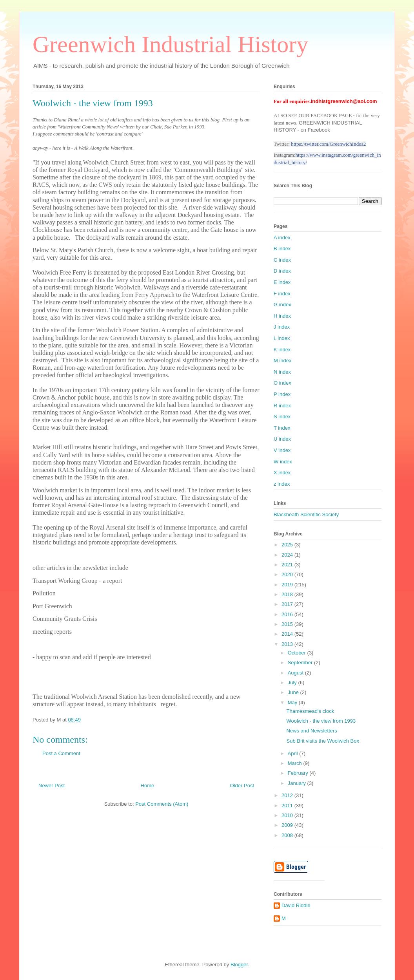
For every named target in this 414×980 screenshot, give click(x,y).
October (298, 653)
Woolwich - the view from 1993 (321, 721)
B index (282, 249)
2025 (288, 545)
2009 (288, 825)
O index (282, 383)
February (299, 773)
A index (282, 238)
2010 (288, 815)
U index (282, 439)
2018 (288, 594)
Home (148, 786)
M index (283, 361)
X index (282, 473)
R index (282, 406)
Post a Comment (61, 753)
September (301, 663)
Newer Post (52, 786)
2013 (288, 644)
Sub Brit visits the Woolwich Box (322, 741)
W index (283, 462)
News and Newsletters (311, 731)
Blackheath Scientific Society (306, 514)
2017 (288, 604)
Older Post (242, 786)
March (296, 763)
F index (282, 294)
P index (282, 394)
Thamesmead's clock (310, 711)
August (296, 673)
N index (282, 372)
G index (282, 305)
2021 (288, 565)
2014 (288, 634)
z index (282, 484)
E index (282, 282)
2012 (288, 795)
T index (282, 428)
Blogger (239, 965)
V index (282, 450)
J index (282, 327)
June (294, 692)
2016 (288, 614)
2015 (288, 624)
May (293, 702)
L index (282, 338)
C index (282, 260)
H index (282, 316)
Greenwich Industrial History (170, 44)
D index (282, 271)
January (298, 783)
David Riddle (296, 905)
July (293, 683)
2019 (288, 585)
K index (282, 350)
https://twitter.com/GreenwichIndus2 (328, 144)
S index (282, 417)
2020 (288, 574)
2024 (288, 555)
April (294, 753)
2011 (288, 806)
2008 (288, 835)
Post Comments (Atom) (162, 804)
